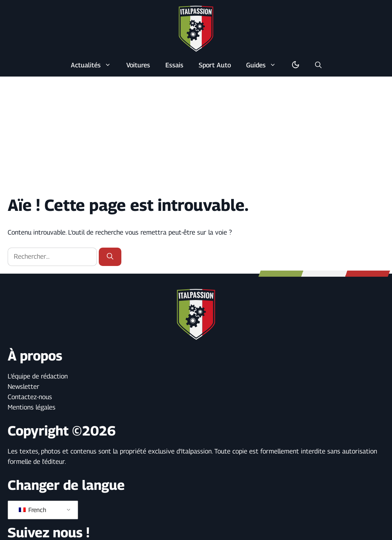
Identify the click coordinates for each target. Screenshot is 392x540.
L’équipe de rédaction (38, 376)
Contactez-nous (30, 397)
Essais (174, 65)
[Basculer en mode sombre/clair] (296, 65)
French (33, 510)
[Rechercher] (110, 257)
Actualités (95, 65)
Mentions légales (32, 407)
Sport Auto (215, 65)
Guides (265, 65)
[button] (318, 65)
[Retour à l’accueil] (196, 28)
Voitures (138, 65)
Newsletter (24, 387)
